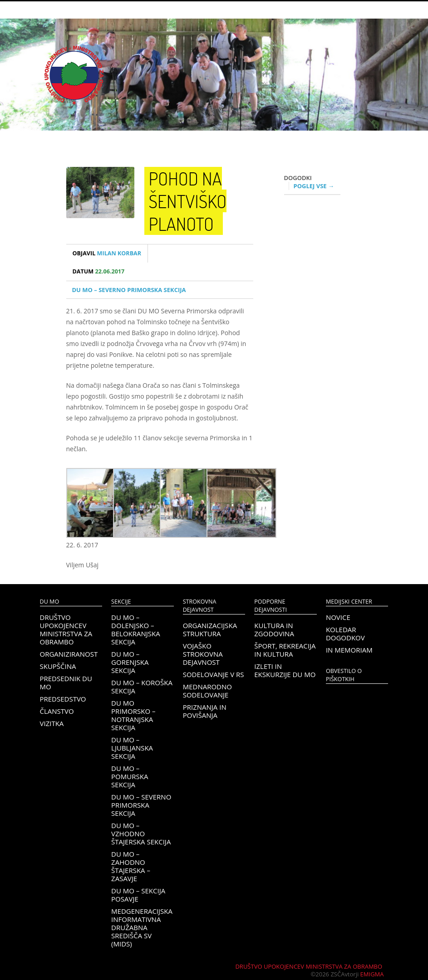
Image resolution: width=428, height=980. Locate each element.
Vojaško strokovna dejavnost (203, 654)
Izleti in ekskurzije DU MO (285, 670)
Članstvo (57, 711)
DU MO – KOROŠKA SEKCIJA (142, 687)
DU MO (50, 602)
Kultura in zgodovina (274, 629)
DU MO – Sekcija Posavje (138, 895)
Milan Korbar (107, 253)
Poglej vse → (314, 186)
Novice (338, 617)
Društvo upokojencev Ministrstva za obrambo (66, 629)
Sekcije (121, 602)
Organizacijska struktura (210, 629)
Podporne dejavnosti (271, 606)
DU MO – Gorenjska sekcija (130, 662)
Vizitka (52, 723)
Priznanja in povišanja (205, 711)
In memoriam (349, 650)
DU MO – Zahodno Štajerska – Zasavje (131, 866)
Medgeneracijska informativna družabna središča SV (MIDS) (142, 927)
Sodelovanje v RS (214, 674)
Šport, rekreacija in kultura (285, 650)
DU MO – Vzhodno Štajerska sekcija (141, 834)
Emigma (372, 974)
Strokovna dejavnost (200, 606)
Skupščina (58, 666)
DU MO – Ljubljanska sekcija (132, 748)
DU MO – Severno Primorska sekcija (129, 290)
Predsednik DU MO (66, 683)
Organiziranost (69, 654)
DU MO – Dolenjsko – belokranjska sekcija (136, 629)
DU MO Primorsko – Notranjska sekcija (133, 715)
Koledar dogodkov (345, 634)
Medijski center (349, 602)
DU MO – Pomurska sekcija (130, 776)
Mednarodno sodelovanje (207, 691)
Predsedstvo (63, 699)
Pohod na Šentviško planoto (188, 201)
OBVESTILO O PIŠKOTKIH (344, 675)
